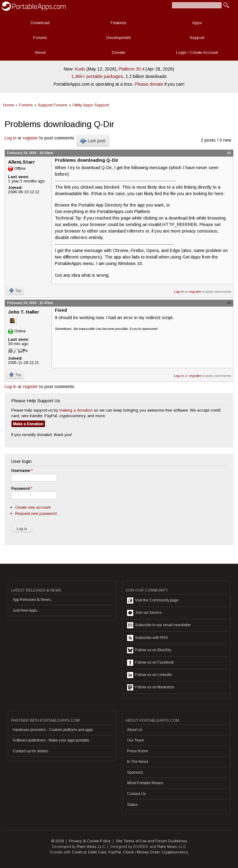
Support (197, 38)
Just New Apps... (26, 610)
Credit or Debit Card (89, 852)
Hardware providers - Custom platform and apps (53, 730)
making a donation (76, 410)
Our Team (136, 740)
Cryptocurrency (175, 852)
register (31, 138)
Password (22, 489)
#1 (229, 153)
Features (119, 23)
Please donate (149, 84)
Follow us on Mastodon (151, 687)
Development (118, 38)
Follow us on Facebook (150, 663)
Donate (119, 52)
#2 (229, 303)
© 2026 (58, 841)
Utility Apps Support (91, 105)
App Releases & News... (33, 600)
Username (22, 471)
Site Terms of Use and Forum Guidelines (152, 841)
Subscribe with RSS (148, 638)
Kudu (80, 69)
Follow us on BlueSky (149, 650)
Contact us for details (30, 751)
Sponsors (135, 772)
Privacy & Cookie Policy (90, 841)
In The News (138, 762)
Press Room (138, 751)
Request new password (36, 513)
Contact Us (136, 794)
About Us (135, 730)
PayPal (115, 852)
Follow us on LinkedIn (150, 675)
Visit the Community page (153, 601)
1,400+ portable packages (97, 76)
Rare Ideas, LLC (91, 847)
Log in (11, 138)
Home (9, 105)
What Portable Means (145, 783)
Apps (197, 23)
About (40, 52)
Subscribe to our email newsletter (159, 625)
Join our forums (144, 613)
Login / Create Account (197, 52)
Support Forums (53, 105)
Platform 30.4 (132, 69)
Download (40, 23)
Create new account (33, 507)
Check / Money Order (141, 852)
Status (132, 805)
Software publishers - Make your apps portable (51, 740)
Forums (40, 38)
